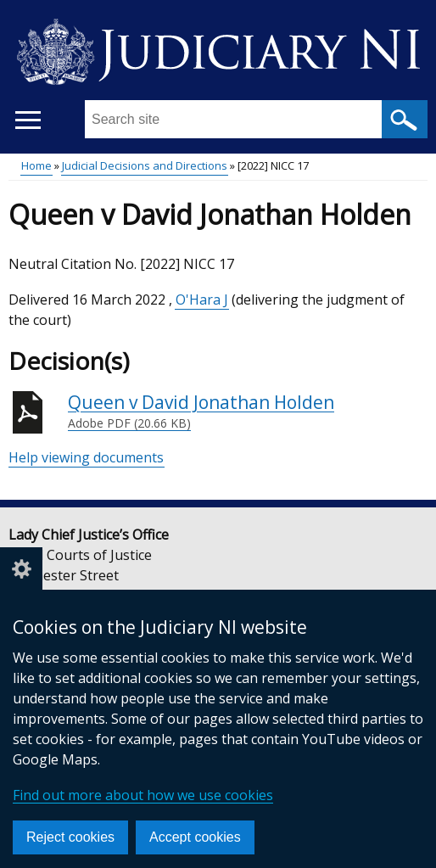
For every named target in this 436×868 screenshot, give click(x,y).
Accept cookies (195, 837)
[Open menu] (28, 120)
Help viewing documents (86, 457)
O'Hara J (202, 300)
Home (36, 165)
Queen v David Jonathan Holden (201, 412)
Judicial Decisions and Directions (145, 165)
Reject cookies (70, 837)
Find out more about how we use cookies (143, 795)
